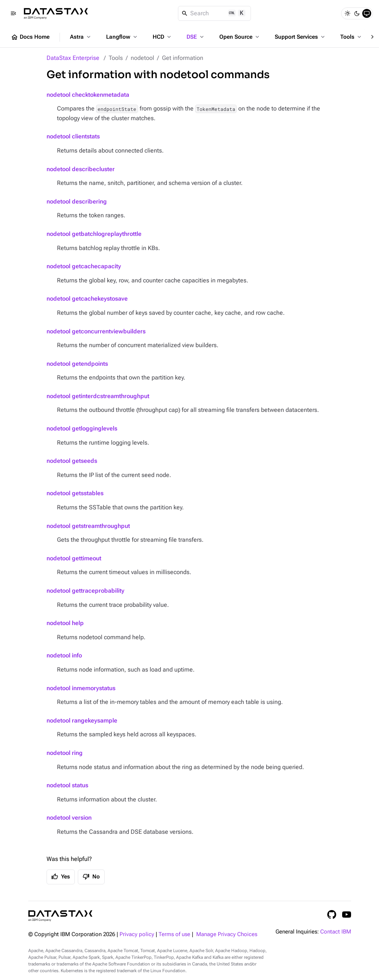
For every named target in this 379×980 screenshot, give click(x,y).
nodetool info (64, 655)
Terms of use (174, 934)
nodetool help (65, 623)
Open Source (240, 37)
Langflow (122, 37)
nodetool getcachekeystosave (87, 299)
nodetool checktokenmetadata (88, 95)
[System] (367, 13)
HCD (163, 37)
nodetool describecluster (81, 169)
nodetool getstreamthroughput (88, 526)
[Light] (347, 13)
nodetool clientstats (73, 136)
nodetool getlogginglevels (82, 428)
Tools (351, 37)
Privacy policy (137, 934)
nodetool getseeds (72, 461)
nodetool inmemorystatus (81, 688)
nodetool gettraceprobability (85, 591)
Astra (81, 37)
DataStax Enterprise (73, 58)
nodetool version (69, 818)
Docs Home (30, 37)
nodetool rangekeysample (82, 720)
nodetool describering (77, 201)
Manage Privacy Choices (227, 934)
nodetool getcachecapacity (84, 266)
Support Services (300, 37)
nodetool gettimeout (74, 558)
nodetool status (67, 785)
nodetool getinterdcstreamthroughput (98, 396)
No (91, 877)
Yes (61, 877)
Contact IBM (336, 932)
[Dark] (357, 13)
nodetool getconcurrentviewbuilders (96, 331)
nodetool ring (65, 753)
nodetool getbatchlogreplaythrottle (94, 234)
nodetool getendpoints (77, 364)
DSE (196, 37)
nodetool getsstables (75, 493)
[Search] (215, 13)
